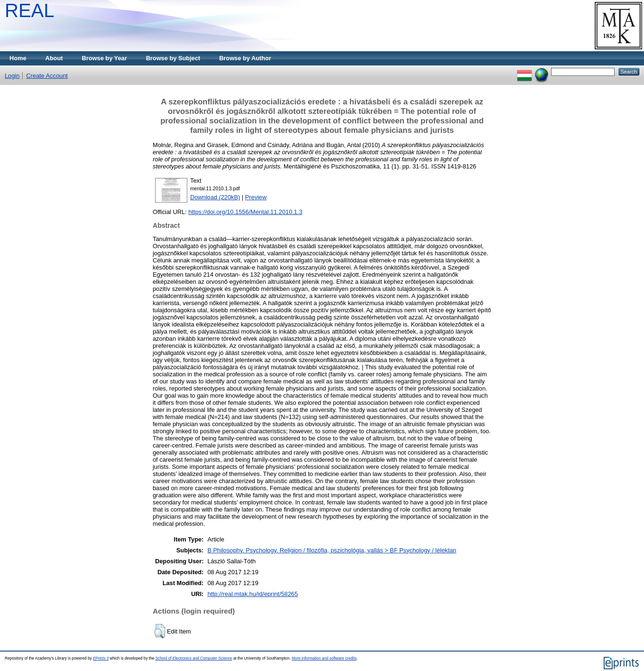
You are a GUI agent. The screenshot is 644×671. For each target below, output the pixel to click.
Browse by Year (105, 58)
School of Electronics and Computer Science (193, 658)
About (54, 58)
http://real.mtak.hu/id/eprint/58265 (253, 594)
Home (18, 58)
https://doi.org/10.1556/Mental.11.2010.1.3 (245, 212)
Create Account (47, 76)
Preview (256, 197)
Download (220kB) (215, 197)
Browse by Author (245, 58)
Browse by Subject (173, 58)
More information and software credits (324, 658)
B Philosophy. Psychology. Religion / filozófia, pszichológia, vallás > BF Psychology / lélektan (332, 550)
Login (12, 76)
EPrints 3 (101, 658)
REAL (30, 10)
